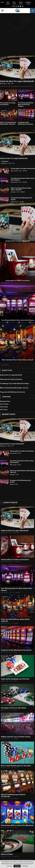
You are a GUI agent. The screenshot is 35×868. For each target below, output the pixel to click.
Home (2, 2)
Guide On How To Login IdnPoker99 (17, 72)
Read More (25, 866)
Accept (17, 866)
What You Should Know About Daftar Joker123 (8, 114)
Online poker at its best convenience (8, 95)
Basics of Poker (7, 845)
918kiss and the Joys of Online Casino (16, 728)
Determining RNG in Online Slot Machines (17, 817)
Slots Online (8, 3)
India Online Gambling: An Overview (15, 670)
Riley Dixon (5, 153)
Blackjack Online (28, 3)
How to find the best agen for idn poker (16, 757)
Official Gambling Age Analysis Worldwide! (13, 787)
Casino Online (21, 3)
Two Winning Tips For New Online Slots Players (26, 96)
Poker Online (14, 3)
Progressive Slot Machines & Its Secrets (25, 114)
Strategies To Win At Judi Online (14, 699)
